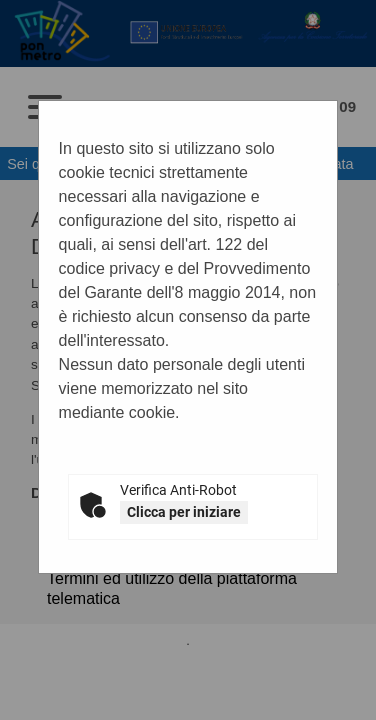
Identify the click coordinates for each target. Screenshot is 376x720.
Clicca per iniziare (184, 512)
